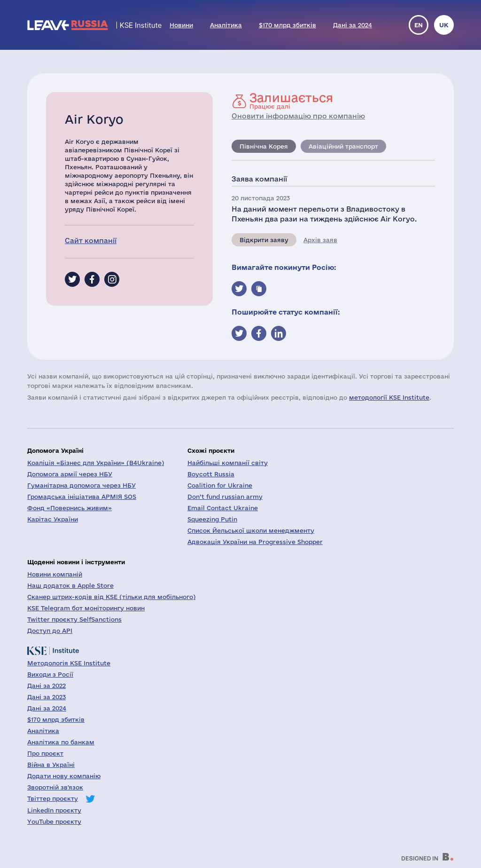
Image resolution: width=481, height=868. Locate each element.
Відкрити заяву (264, 240)
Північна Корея (264, 146)
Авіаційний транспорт (343, 146)
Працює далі (291, 101)
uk (444, 25)
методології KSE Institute (389, 397)
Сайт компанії (91, 241)
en (419, 25)
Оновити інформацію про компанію (298, 116)
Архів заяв (320, 240)
